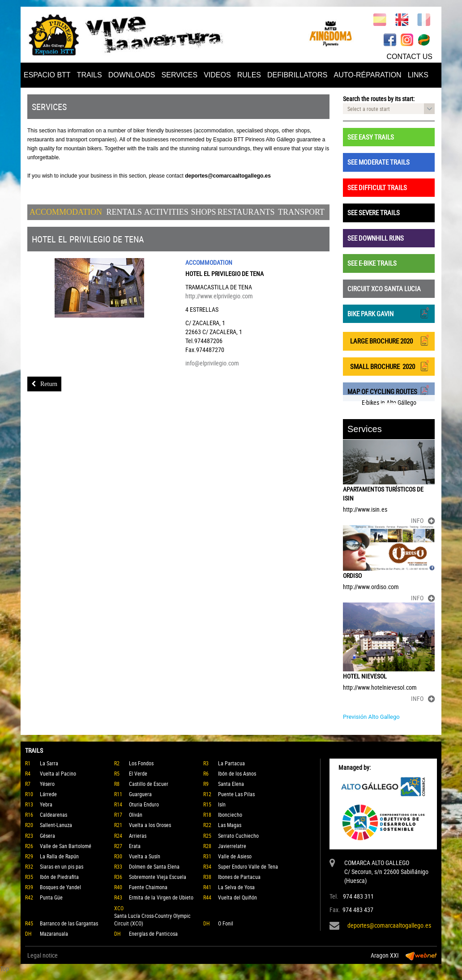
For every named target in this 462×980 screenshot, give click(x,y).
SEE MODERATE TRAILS (379, 162)
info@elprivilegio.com (212, 363)
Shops (204, 212)
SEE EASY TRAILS (371, 137)
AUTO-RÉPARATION (368, 75)
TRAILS (90, 75)
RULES (249, 75)
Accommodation (66, 212)
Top (4, 969)
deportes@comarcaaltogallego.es (389, 925)
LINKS (418, 75)
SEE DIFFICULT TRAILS (377, 187)
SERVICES (180, 75)
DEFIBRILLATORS (297, 75)
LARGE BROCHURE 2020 (389, 340)
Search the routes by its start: (379, 99)
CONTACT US (409, 57)
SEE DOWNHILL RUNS (376, 238)
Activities (166, 212)
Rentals (124, 212)
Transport (301, 212)
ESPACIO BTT (47, 75)
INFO (423, 520)
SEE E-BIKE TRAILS (372, 263)
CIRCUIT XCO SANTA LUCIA (384, 288)
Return (44, 384)
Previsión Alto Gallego (371, 717)
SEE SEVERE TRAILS (374, 212)
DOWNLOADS (132, 75)
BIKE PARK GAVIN (389, 313)
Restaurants (246, 212)
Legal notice (43, 955)
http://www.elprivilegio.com (219, 296)
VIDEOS (217, 75)
